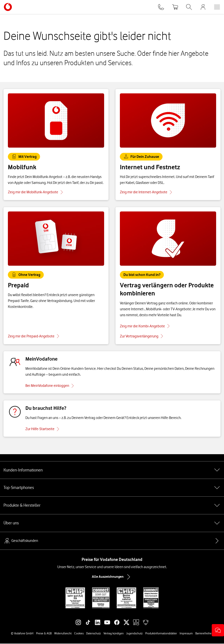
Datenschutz (94, 634)
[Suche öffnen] (189, 7)
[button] (218, 630)
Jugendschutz (134, 634)
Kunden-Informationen (112, 470)
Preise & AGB (44, 634)
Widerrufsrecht (63, 634)
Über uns (112, 524)
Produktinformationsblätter (161, 634)
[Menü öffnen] (217, 7)
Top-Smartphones (112, 488)
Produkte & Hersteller (112, 506)
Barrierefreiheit (204, 634)
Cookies (79, 634)
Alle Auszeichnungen (112, 577)
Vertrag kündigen (114, 634)
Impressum (186, 634)
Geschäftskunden (21, 541)
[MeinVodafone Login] (203, 7)
